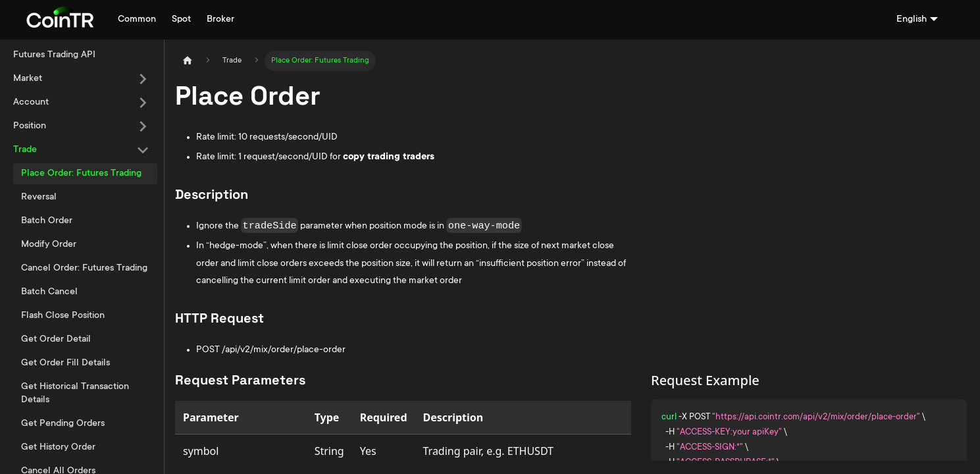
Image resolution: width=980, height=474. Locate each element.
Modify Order (49, 245)
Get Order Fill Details (65, 363)
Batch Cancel (49, 292)
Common (137, 20)
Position (30, 126)
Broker (220, 20)
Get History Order (58, 448)
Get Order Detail (56, 340)
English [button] (912, 20)
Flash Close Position (63, 316)
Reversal (39, 197)
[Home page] (188, 61)
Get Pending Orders (63, 424)
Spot (181, 20)
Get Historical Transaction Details (75, 394)
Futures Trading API (54, 55)
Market (28, 79)
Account (31, 103)
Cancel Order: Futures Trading (84, 269)
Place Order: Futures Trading (81, 174)
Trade (25, 150)
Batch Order (47, 221)
